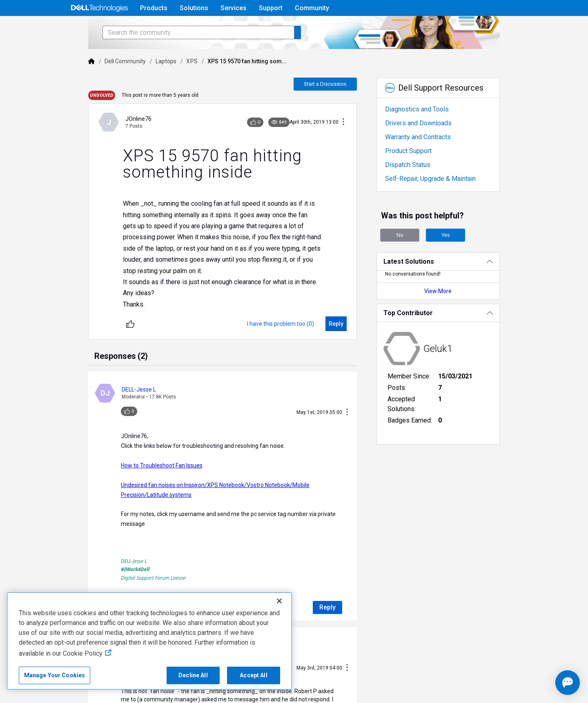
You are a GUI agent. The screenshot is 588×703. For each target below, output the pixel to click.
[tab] (92, 369)
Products (154, 8)
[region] (149, 641)
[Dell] (62, 84)
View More (459, 314)
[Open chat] (543, 683)
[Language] (519, 27)
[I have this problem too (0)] (292, 336)
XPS (162, 84)
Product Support (420, 174)
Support (271, 8)
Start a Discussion (337, 107)
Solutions (194, 8)
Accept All (253, 675)
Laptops (137, 84)
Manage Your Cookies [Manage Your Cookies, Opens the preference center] (55, 675)
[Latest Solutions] (459, 284)
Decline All (193, 675)
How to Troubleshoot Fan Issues (132, 458)
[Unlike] (101, 336)
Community (312, 8)
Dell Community (96, 84)
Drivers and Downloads (430, 146)
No (412, 258)
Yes (457, 258)
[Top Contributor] (459, 336)
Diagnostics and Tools (428, 132)
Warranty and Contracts (429, 160)
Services (234, 8)
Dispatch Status (419, 188)
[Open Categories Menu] (99, 27)
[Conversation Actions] (355, 145)
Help (467, 27)
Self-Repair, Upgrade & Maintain (442, 201)
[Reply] (347, 336)
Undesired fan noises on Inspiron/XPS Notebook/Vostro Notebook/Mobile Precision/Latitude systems (222, 478)
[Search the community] (169, 55)
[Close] (279, 601)
